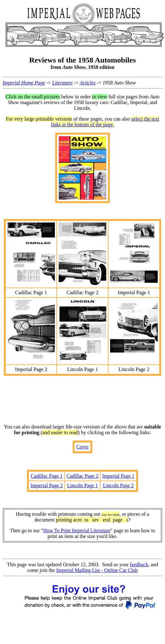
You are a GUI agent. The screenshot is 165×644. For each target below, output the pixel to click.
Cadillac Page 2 (82, 476)
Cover (82, 447)
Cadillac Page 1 (47, 476)
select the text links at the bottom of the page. (105, 122)
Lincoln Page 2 (118, 485)
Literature (63, 83)
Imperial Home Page (24, 83)
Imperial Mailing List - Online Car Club (97, 570)
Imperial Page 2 (46, 485)
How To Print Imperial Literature (77, 531)
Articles (88, 83)
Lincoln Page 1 (83, 485)
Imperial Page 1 (118, 476)
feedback (139, 564)
